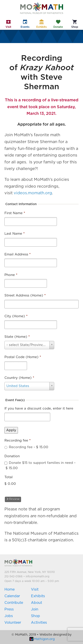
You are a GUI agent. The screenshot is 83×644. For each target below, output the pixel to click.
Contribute (14, 603)
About (37, 603)
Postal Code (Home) (23, 357)
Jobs (9, 616)
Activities (39, 623)
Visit (35, 589)
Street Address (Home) (25, 296)
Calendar (12, 596)
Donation (12, 456)
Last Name (14, 234)
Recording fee (17, 441)
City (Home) (16, 316)
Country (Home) (19, 378)
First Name (15, 213)
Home (10, 589)
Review (13, 499)
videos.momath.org (33, 193)
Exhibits (38, 596)
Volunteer (13, 623)
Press (9, 609)
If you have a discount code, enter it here (39, 409)
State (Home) (17, 337)
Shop (36, 616)
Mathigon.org (42, 639)
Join (35, 609)
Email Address (17, 254)
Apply (11, 430)
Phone (11, 275)
